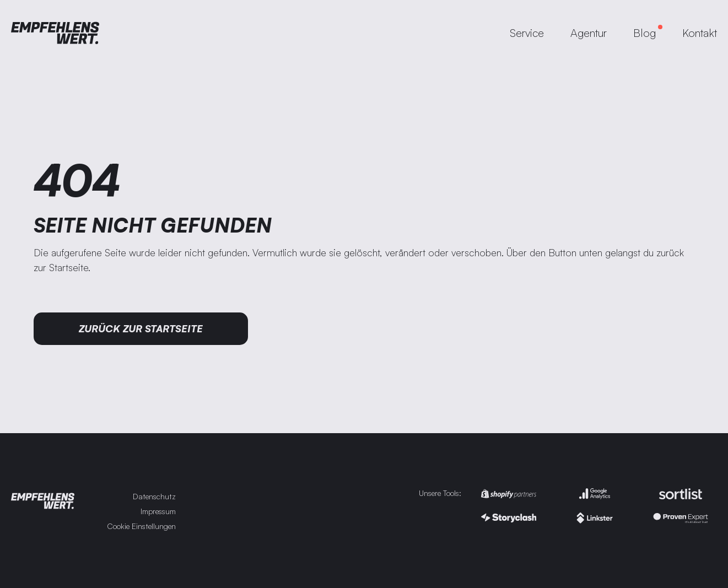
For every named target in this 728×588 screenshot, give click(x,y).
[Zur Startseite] (55, 33)
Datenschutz (154, 496)
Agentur (589, 33)
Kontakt (700, 33)
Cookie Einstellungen (142, 526)
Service (527, 33)
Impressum (158, 511)
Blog (645, 33)
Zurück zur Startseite (141, 328)
